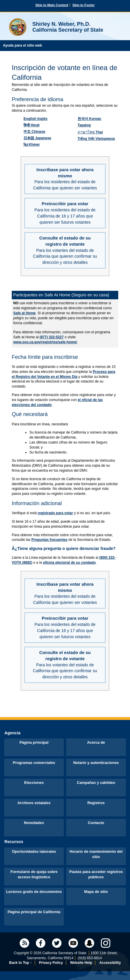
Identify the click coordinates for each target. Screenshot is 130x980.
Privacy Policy (51, 963)
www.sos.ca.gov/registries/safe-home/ (45, 342)
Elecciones (34, 783)
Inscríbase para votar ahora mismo (65, 179)
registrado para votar (55, 513)
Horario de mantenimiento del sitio (96, 854)
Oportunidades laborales (34, 851)
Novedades (34, 823)
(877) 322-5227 (51, 337)
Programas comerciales (34, 763)
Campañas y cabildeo (96, 783)
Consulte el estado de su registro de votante (65, 250)
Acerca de (96, 742)
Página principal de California (34, 912)
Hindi (31, 125)
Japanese (37, 138)
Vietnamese (96, 139)
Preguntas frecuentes (50, 540)
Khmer (32, 145)
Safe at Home (24, 313)
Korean (90, 119)
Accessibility (110, 963)
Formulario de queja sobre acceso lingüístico (34, 874)
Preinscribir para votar (65, 213)
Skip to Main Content (52, 5)
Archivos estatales (34, 803)
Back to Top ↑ (20, 963)
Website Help (81, 963)
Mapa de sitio (96, 892)
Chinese (34, 132)
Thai (90, 132)
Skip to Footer (84, 5)
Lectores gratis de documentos (34, 892)
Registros (96, 803)
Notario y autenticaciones (96, 763)
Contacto (96, 823)
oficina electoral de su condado (69, 563)
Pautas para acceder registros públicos (96, 874)
